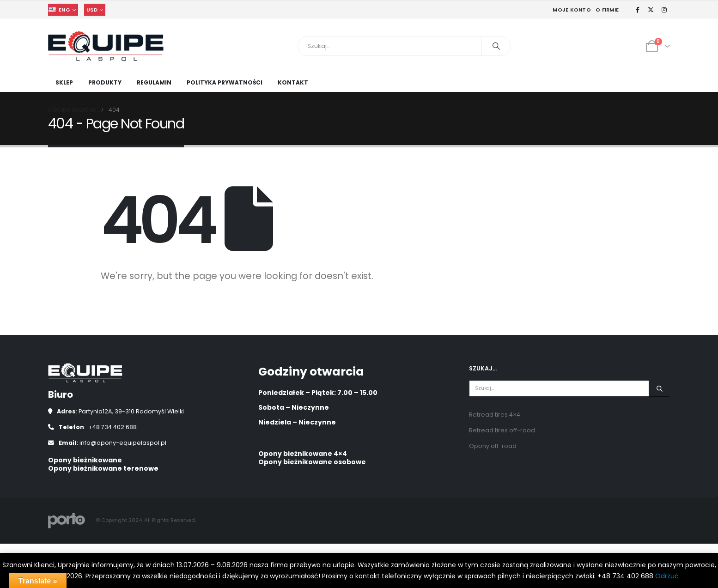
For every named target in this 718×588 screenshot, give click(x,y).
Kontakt (293, 82)
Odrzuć (667, 576)
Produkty (105, 82)
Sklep (64, 82)
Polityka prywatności (225, 82)
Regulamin (154, 82)
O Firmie (607, 10)
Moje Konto (572, 10)
